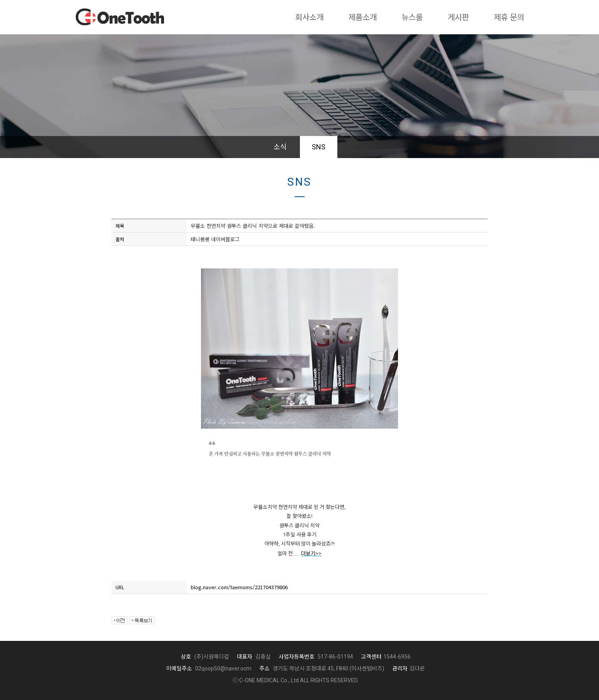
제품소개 (363, 17)
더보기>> (311, 553)
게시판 (458, 17)
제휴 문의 (509, 17)
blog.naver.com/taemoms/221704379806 (239, 587)
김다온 (408, 668)
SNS (319, 147)
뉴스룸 (412, 17)
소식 (280, 147)
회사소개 (309, 17)
